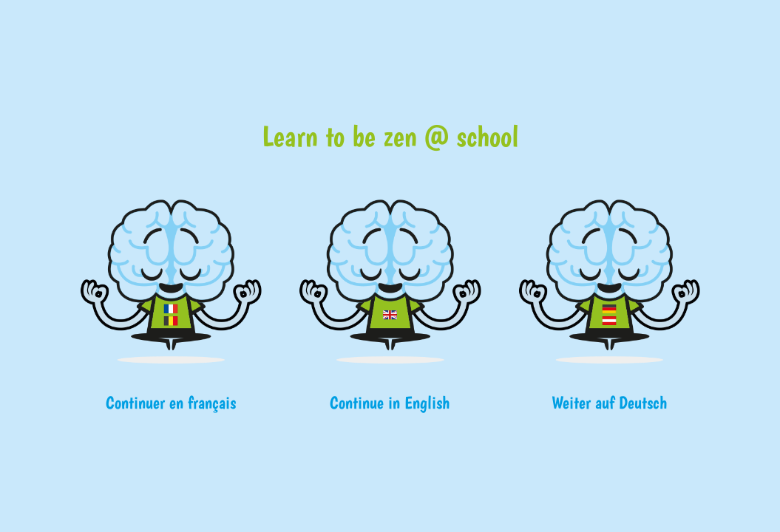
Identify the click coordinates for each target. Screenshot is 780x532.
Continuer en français (171, 402)
